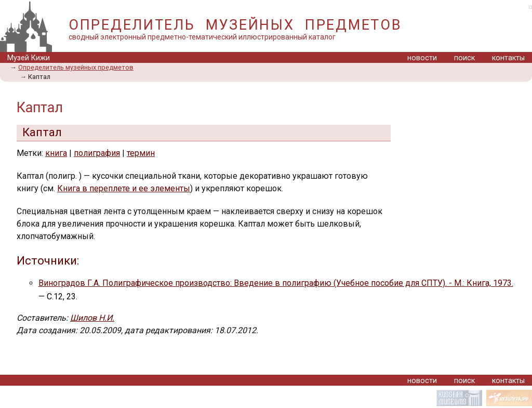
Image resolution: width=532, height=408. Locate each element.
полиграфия (97, 153)
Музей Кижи (29, 58)
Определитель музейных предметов (76, 67)
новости (422, 58)
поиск (464, 58)
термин (141, 153)
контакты (508, 58)
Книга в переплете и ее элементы (124, 188)
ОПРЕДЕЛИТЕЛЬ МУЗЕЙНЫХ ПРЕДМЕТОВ (235, 25)
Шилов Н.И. (92, 318)
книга (56, 153)
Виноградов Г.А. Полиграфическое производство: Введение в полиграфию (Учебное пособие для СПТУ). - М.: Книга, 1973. (276, 283)
